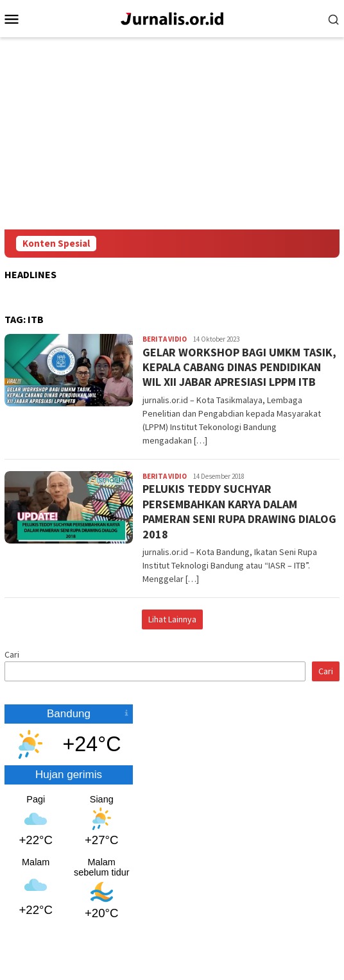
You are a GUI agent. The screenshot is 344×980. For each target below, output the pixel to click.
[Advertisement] (172, 133)
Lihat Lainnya (172, 619)
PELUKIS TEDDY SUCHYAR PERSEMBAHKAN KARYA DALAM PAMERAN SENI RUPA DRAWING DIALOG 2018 (239, 511)
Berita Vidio (165, 339)
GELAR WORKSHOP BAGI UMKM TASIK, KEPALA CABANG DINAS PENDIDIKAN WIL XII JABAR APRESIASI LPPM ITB (239, 367)
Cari (12, 654)
